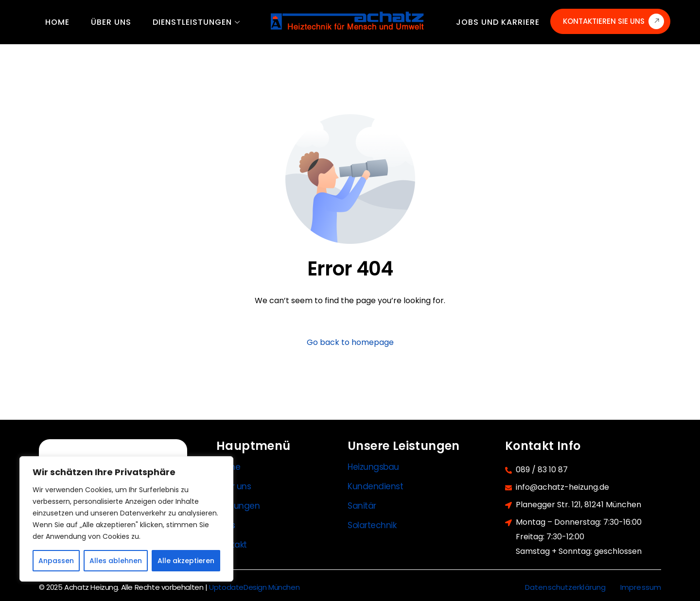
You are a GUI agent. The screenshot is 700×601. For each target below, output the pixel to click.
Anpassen (56, 561)
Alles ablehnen (116, 561)
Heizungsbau (373, 467)
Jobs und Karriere (498, 22)
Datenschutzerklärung (565, 587)
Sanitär (362, 506)
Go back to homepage (350, 342)
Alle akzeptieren (186, 561)
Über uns (111, 22)
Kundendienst (376, 486)
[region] (126, 519)
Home (57, 22)
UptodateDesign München (254, 587)
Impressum (641, 587)
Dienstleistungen (196, 22)
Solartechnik (372, 525)
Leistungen (238, 506)
